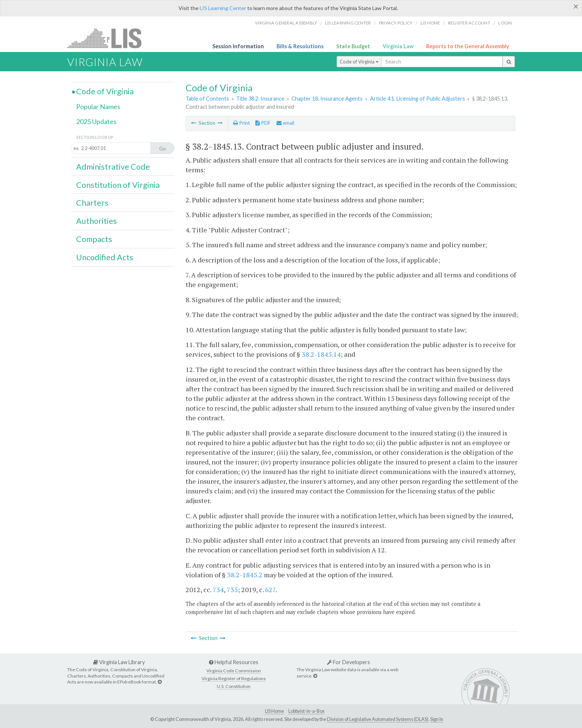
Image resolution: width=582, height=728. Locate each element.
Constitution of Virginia (118, 185)
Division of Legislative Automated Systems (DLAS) (378, 719)
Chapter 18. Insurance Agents (327, 99)
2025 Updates (96, 121)
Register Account (469, 23)
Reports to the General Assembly (468, 46)
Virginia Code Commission (234, 671)
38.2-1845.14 (321, 354)
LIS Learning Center (223, 8)
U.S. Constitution (234, 686)
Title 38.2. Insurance (260, 99)
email (285, 123)
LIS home (430, 23)
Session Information (238, 46)
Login (505, 23)
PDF (263, 123)
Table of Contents (207, 99)
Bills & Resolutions (300, 46)
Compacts (94, 239)
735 (232, 590)
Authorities (97, 221)
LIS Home (274, 711)
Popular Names (98, 107)
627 (270, 590)
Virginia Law (398, 46)
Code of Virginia (359, 62)
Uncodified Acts (105, 257)
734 (218, 590)
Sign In (437, 719)
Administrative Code (113, 167)
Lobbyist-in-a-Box (306, 711)
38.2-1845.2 (245, 575)
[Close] (576, 6)
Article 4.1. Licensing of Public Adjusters (418, 99)
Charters (92, 203)
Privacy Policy (396, 23)
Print (241, 123)
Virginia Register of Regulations (234, 678)
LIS (109, 38)
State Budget (353, 46)
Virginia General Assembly (286, 23)
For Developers (349, 662)
